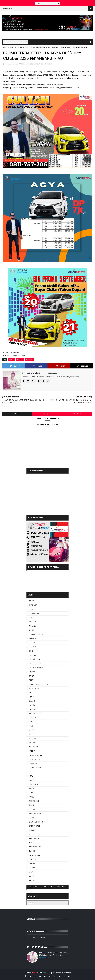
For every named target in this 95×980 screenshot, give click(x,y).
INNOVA (33, 739)
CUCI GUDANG (36, 668)
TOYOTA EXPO (36, 847)
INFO (31, 734)
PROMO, (50, 64)
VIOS (31, 872)
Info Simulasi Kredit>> (70, 78)
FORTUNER (34, 688)
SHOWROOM (35, 814)
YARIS (32, 880)
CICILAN (33, 655)
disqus (47, 414)
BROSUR (33, 638)
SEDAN (32, 809)
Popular (48, 887)
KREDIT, (43, 64)
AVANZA (33, 626)
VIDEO (32, 868)
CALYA (32, 643)
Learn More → (45, 957)
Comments (61, 887)
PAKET (32, 780)
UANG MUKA (35, 855)
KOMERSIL (34, 747)
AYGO (32, 630)
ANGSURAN (34, 614)
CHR (31, 651)
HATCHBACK (35, 714)
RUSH (31, 805)
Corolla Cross (36, 659)
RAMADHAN (34, 801)
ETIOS (32, 680)
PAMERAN (33, 784)
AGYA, (38, 64)
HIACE (32, 722)
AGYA (12, 47)
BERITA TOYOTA (37, 634)
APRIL (32, 618)
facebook (77, 414)
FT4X (31, 693)
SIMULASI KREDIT (37, 822)
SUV (31, 834)
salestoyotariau (44, 973)
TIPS (31, 843)
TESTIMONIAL (35, 839)
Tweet (15, 366)
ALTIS (32, 609)
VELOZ (32, 864)
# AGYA (12, 360)
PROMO (28, 47)
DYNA (32, 676)
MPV (31, 772)
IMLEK (32, 730)
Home (5, 47)
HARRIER (33, 709)
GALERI (32, 701)
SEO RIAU (68, 973)
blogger (17, 414)
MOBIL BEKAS (35, 768)
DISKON (33, 672)
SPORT (32, 830)
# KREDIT (20, 360)
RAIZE (32, 797)
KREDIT (19, 47)
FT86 (31, 697)
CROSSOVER (35, 663)
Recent (34, 887)
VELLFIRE (33, 859)
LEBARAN (33, 763)
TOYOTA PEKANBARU (36, 937)
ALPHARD (33, 605)
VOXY (32, 876)
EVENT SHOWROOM (38, 684)
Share (38, 366)
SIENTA (32, 818)
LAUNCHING (35, 759)
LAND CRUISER (36, 755)
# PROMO (29, 360)
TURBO (32, 851)
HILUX (32, 726)
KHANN (32, 743)
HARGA (32, 705)
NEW (31, 776)
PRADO (32, 788)
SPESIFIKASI (34, 826)
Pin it (60, 366)
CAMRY (32, 647)
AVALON (33, 622)
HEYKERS (33, 718)
